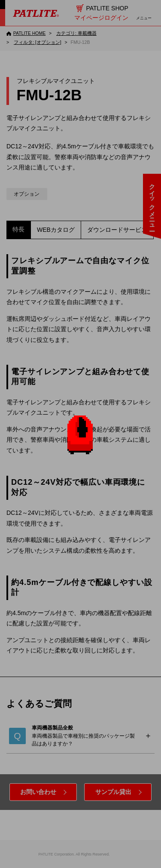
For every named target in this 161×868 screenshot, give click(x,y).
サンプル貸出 (113, 792)
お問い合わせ (38, 792)
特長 (18, 229)
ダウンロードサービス (117, 230)
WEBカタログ (56, 230)
